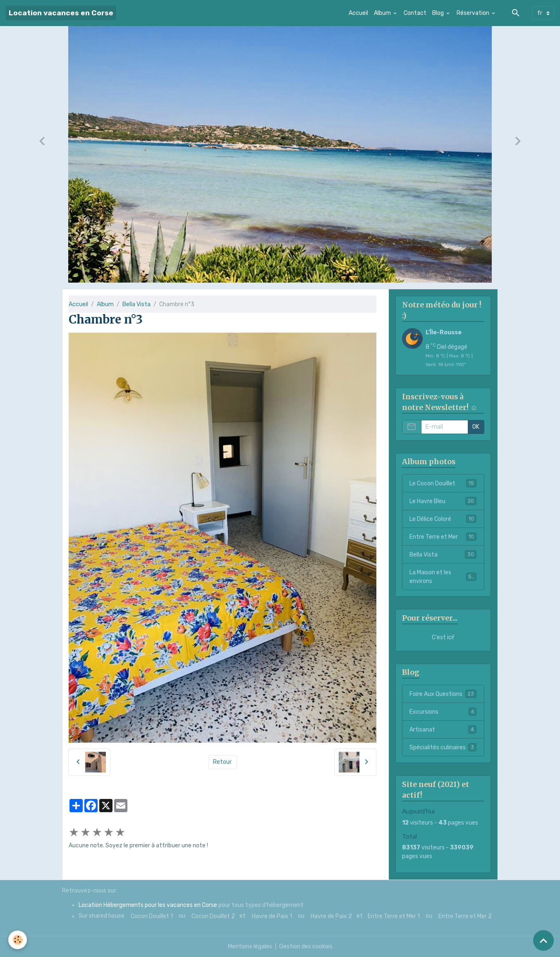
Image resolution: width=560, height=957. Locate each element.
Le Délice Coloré (443, 519)
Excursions (443, 712)
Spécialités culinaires (443, 747)
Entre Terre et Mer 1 (394, 916)
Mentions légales (250, 946)
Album (383, 13)
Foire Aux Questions (443, 694)
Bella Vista (136, 304)
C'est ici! (443, 637)
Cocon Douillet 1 (152, 916)
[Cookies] (18, 940)
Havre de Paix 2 (331, 916)
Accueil (358, 13)
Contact (415, 13)
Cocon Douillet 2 (213, 916)
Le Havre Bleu (443, 501)
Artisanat (443, 729)
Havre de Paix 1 (272, 916)
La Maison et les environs (443, 577)
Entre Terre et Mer (443, 537)
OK (476, 427)
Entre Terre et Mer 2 (465, 916)
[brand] (61, 13)
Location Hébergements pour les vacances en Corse (148, 905)
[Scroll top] (543, 940)
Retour (222, 762)
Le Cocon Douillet (443, 483)
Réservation (474, 13)
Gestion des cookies (306, 946)
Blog (439, 13)
